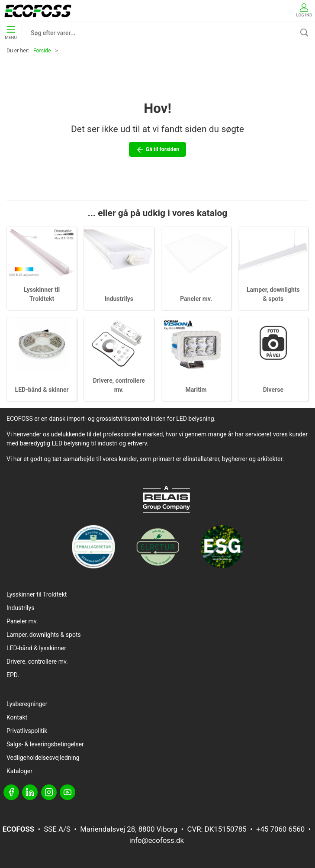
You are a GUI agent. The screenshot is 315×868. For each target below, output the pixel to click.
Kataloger (19, 771)
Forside (42, 51)
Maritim (196, 390)
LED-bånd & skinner (42, 390)
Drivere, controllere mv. (37, 661)
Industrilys (119, 299)
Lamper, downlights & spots (44, 635)
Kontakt (17, 717)
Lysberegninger (27, 704)
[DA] (38, 11)
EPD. (13, 675)
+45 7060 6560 (280, 829)
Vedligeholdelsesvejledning (43, 758)
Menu (11, 33)
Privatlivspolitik (27, 731)
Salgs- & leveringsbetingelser (45, 744)
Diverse (273, 390)
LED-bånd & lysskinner (36, 648)
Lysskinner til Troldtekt (37, 594)
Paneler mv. (196, 299)
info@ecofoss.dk (157, 840)
